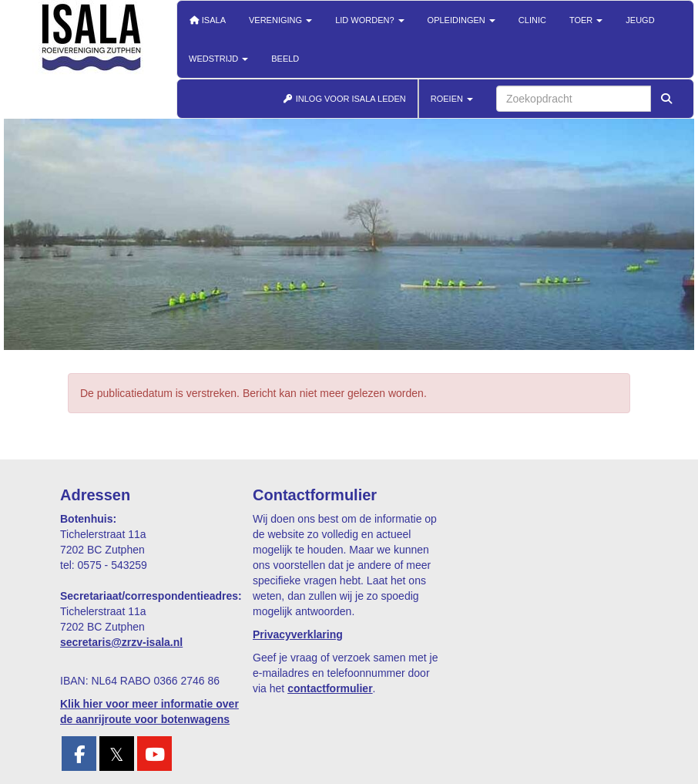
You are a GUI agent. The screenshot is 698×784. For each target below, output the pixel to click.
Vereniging (280, 20)
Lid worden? (369, 20)
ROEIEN (452, 99)
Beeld (285, 59)
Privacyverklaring (298, 634)
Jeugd (640, 20)
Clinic (532, 20)
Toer (586, 20)
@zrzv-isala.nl (121, 642)
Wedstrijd (218, 59)
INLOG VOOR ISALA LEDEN (344, 99)
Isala (207, 20)
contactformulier (330, 688)
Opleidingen (461, 20)
